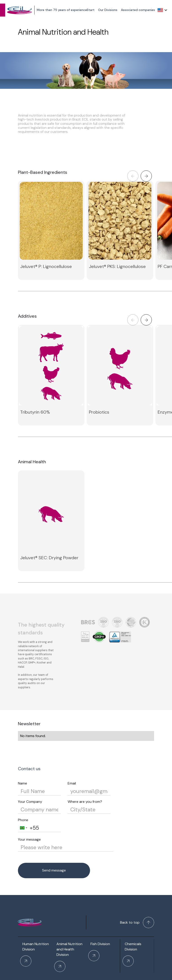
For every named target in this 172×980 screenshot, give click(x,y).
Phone (23, 820)
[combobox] (23, 828)
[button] (162, 10)
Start (91, 10)
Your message (29, 839)
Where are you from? (85, 802)
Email (72, 783)
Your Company (30, 802)
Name (23, 783)
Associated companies (138, 10)
